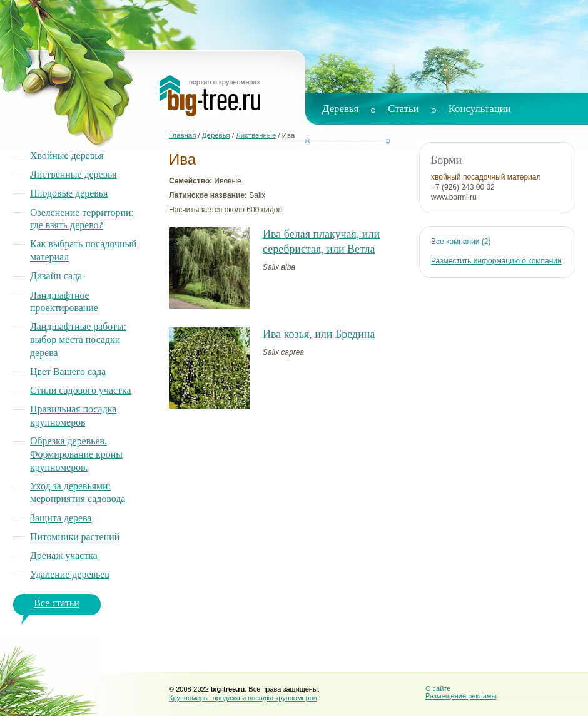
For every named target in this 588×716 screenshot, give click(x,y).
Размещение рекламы (461, 696)
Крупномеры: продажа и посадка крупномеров (243, 698)
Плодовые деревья (69, 193)
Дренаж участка (64, 555)
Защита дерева (61, 518)
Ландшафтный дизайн (452, 139)
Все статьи (56, 603)
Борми (446, 160)
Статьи (403, 109)
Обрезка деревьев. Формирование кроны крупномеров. (76, 454)
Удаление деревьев (70, 574)
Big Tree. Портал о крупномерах (210, 96)
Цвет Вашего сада (68, 371)
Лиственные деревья (73, 174)
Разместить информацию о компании (496, 261)
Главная (182, 135)
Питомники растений (75, 537)
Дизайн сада (56, 276)
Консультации (480, 109)
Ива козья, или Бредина (319, 334)
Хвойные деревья (67, 156)
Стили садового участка (80, 390)
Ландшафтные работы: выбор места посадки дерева (78, 339)
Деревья (340, 109)
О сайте (438, 688)
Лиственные (256, 135)
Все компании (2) (461, 242)
